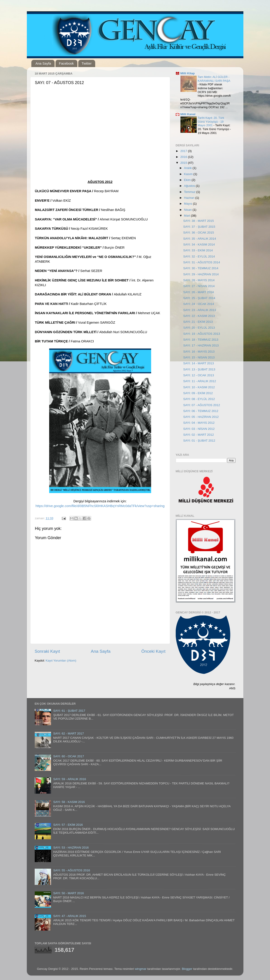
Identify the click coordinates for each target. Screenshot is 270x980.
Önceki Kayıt (153, 651)
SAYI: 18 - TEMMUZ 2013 (201, 340)
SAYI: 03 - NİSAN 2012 (199, 429)
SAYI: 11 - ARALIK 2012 (200, 381)
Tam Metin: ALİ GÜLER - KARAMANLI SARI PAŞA (214, 79)
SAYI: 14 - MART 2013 (198, 363)
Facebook (66, 63)
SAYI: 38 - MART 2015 (198, 221)
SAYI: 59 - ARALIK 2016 (70, 779)
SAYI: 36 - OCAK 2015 (198, 233)
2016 (184, 157)
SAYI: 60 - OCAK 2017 (69, 756)
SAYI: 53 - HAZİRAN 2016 (71, 848)
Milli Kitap (188, 73)
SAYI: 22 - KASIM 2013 (199, 316)
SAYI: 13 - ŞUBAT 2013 (199, 369)
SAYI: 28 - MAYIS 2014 (199, 280)
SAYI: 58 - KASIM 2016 (69, 802)
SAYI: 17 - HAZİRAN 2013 (201, 345)
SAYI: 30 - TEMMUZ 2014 (201, 268)
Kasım (189, 174)
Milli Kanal (188, 114)
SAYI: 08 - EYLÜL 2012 (199, 399)
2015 (184, 163)
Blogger (187, 969)
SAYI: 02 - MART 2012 (198, 435)
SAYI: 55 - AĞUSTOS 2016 (72, 870)
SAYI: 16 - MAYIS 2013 (199, 352)
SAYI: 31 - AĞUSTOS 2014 (202, 262)
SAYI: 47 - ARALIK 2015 (70, 916)
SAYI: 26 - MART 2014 (198, 292)
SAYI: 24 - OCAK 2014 (198, 304)
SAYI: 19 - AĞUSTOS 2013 (202, 334)
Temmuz (190, 192)
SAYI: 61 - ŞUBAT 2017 (69, 711)
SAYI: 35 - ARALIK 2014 (200, 239)
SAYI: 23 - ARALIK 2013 (200, 310)
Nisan (188, 210)
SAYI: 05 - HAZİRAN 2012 (201, 417)
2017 (184, 151)
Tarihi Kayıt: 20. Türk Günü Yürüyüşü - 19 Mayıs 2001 (211, 122)
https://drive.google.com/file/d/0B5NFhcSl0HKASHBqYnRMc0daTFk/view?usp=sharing (100, 506)
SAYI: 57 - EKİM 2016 (68, 825)
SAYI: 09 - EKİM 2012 (198, 393)
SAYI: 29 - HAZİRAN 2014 (201, 274)
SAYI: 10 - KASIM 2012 (199, 387)
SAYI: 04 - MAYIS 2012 (199, 423)
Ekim (188, 180)
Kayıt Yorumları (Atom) (61, 661)
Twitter (87, 63)
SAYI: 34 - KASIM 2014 (199, 244)
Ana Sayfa (43, 63)
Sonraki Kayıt (47, 651)
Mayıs (189, 204)
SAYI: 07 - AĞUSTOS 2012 (202, 405)
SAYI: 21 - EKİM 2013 (198, 322)
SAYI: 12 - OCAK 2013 (198, 375)
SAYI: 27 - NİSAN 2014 (199, 286)
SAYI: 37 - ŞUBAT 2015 (199, 227)
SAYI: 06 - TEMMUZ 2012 (201, 411)
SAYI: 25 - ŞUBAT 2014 (199, 298)
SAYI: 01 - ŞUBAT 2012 (199, 441)
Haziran (190, 198)
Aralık (188, 168)
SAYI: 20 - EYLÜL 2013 (199, 328)
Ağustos (190, 186)
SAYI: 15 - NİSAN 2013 (199, 357)
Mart (188, 216)
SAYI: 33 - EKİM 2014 (198, 250)
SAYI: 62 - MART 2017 (69, 733)
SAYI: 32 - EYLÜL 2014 (199, 256)
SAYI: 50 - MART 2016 (69, 893)
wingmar (141, 969)
